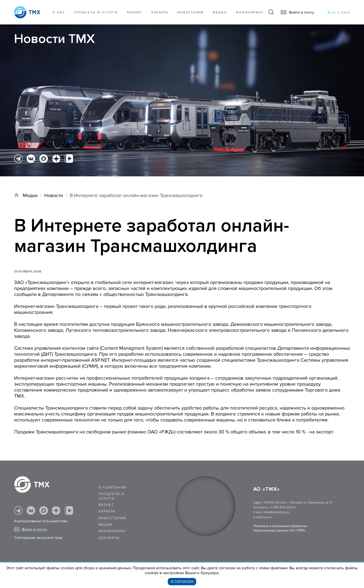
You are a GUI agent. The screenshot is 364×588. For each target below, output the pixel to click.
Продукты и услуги (96, 12)
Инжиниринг (250, 12)
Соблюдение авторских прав (38, 538)
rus (332, 13)
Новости (54, 195)
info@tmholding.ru (276, 512)
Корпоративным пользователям (41, 521)
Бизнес (106, 505)
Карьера (160, 12)
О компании (113, 487)
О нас (59, 12)
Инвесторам (191, 12)
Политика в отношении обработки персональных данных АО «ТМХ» (280, 528)
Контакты (109, 538)
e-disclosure (262, 517)
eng (346, 13)
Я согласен (182, 582)
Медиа (220, 12)
